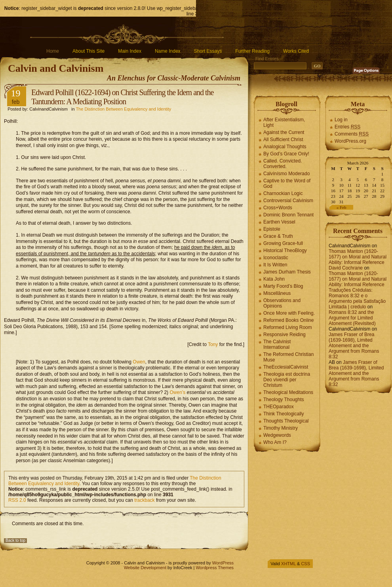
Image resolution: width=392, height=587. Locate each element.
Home (53, 51)
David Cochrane (346, 268)
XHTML (288, 564)
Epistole (272, 229)
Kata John (274, 279)
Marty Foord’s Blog (283, 286)
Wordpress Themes (215, 568)
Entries (347, 127)
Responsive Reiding (284, 335)
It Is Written (275, 265)
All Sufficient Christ (283, 140)
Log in (341, 120)
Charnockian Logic (283, 193)
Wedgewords (277, 435)
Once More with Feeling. (289, 313)
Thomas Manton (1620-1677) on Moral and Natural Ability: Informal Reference (358, 257)
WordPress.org (350, 141)
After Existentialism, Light (284, 122)
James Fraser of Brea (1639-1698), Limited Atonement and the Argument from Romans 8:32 (354, 346)
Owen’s (177, 392)
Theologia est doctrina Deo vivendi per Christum (287, 380)
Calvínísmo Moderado (286, 174)
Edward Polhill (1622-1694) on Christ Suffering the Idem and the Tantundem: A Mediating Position (122, 97)
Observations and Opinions (282, 303)
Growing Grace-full (283, 243)
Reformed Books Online (288, 320)
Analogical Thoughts (285, 147)
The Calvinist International (277, 344)
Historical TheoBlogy (285, 250)
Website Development (145, 568)
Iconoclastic (276, 258)
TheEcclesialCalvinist (286, 367)
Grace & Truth (278, 236)
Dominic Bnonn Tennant (288, 215)
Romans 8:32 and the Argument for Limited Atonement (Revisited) (352, 318)
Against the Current (284, 132)
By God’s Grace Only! (286, 154)
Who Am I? (275, 442)
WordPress (223, 563)
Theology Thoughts (284, 400)
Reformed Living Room (288, 327)
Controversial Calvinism (288, 201)
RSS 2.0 (17, 500)
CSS (305, 564)
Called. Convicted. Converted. (283, 164)
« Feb (342, 207)
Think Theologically (284, 414)
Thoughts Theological (286, 421)
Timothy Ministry (281, 428)
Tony (213, 344)
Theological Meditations (288, 392)
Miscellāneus (277, 293)
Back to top (15, 540)
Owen (139, 362)
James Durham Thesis (287, 272)
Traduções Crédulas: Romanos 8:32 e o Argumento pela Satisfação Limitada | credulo (357, 298)
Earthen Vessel (279, 222)
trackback (144, 500)
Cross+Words (278, 208)
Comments (352, 134)
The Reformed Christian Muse (288, 357)
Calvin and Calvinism (56, 68)
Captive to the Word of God (287, 184)
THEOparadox (279, 407)
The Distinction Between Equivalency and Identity (123, 109)
